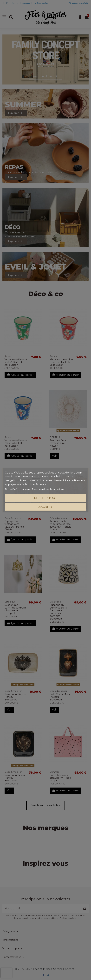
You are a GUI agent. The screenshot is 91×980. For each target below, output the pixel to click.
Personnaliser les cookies (48, 489)
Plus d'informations (18, 489)
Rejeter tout (46, 498)
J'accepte (45, 507)
